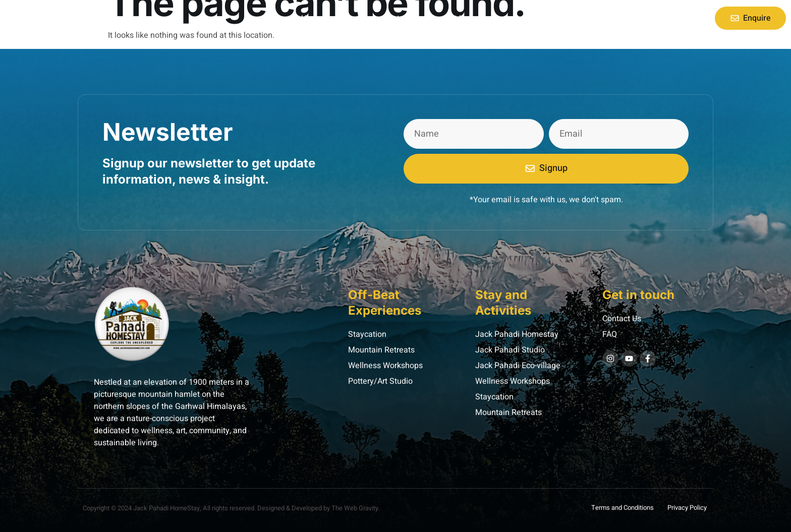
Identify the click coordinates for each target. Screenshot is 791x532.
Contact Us (449, 18)
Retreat (401, 18)
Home (312, 18)
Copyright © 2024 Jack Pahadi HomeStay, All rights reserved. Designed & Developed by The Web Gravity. (231, 508)
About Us (355, 18)
